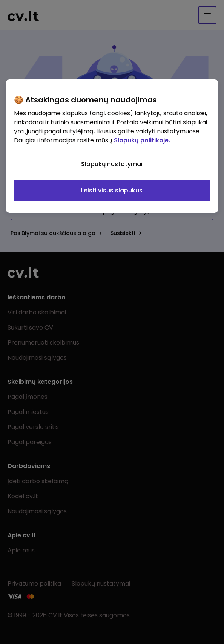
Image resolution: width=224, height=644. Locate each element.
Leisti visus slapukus (112, 190)
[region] (112, 146)
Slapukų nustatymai (112, 164)
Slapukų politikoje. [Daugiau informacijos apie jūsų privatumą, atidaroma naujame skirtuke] (142, 140)
